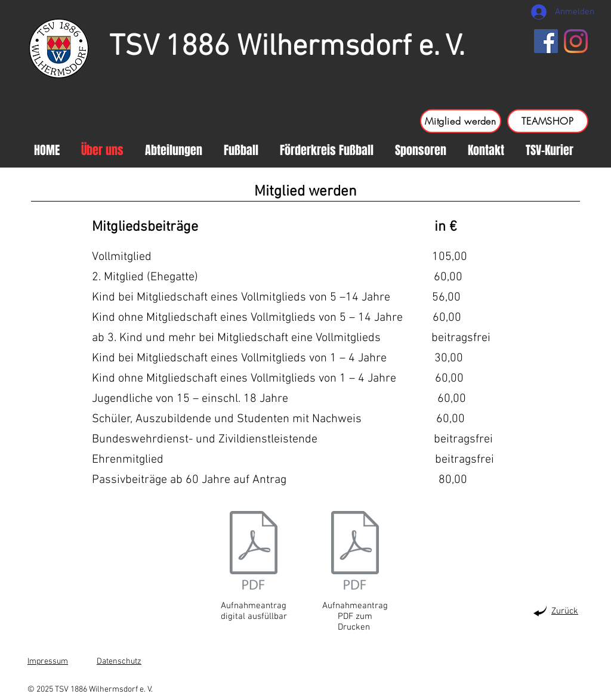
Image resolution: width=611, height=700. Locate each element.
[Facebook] (546, 41)
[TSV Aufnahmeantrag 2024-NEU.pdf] (355, 552)
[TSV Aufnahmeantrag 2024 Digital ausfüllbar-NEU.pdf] (254, 552)
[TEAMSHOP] (548, 121)
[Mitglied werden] (461, 121)
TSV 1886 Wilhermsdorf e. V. (287, 47)
